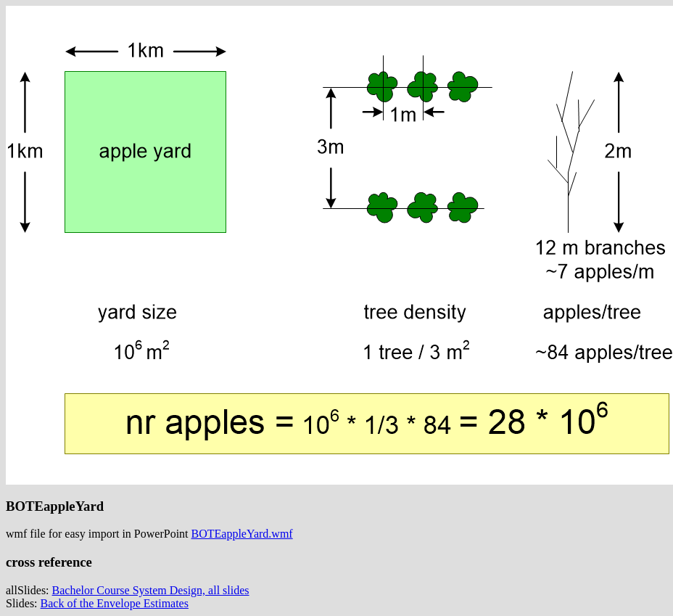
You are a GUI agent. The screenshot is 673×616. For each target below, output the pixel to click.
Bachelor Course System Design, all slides (151, 590)
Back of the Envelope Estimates (115, 603)
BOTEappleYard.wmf (242, 534)
